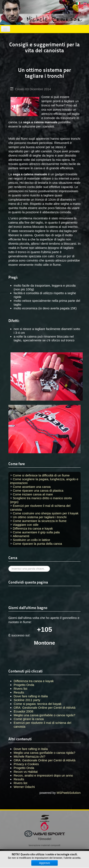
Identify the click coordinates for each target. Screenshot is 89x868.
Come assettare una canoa (32, 487)
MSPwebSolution (69, 793)
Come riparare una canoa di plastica (38, 490)
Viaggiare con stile (26, 525)
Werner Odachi (24, 787)
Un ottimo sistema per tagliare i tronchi (40, 517)
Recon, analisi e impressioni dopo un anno (43, 775)
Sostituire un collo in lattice (31, 540)
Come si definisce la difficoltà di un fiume (41, 475)
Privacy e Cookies (26, 764)
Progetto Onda (24, 768)
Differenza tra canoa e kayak (33, 528)
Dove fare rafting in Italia (31, 749)
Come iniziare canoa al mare (33, 494)
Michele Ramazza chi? (29, 756)
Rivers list (20, 783)
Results (19, 779)
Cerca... (9, 566)
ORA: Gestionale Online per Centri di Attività (44, 760)
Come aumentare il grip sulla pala (36, 532)
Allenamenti (21, 536)
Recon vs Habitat (26, 772)
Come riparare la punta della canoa (37, 544)
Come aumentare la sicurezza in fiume (40, 521)
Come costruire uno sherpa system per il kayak (46, 513)
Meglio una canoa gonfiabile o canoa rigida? (44, 753)
